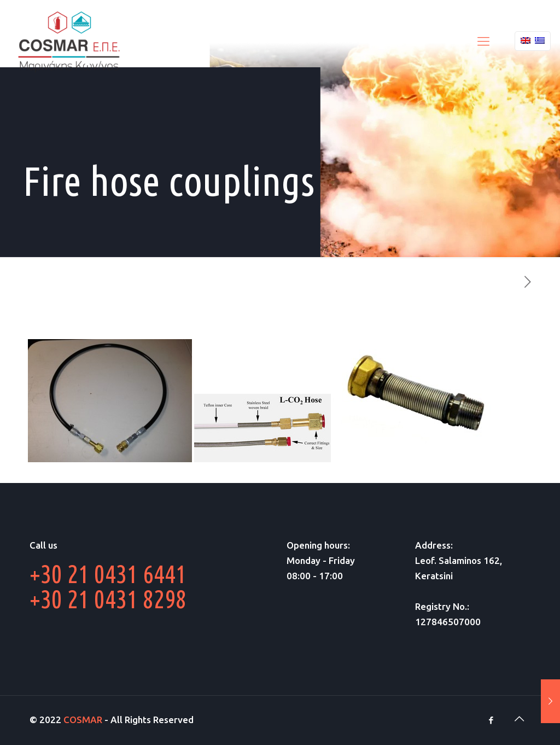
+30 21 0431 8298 (108, 599)
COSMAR (83, 720)
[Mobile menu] (483, 41)
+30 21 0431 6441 (108, 574)
